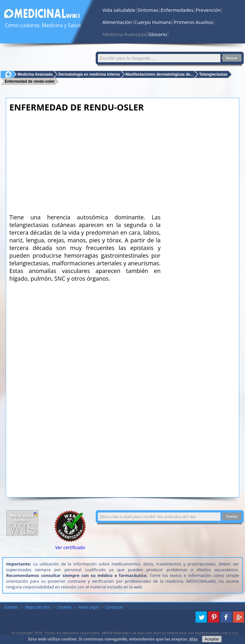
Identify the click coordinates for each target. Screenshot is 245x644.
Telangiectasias (213, 74)
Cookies (64, 607)
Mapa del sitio (38, 607)
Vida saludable (119, 10)
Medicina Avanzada (124, 34)
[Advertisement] (85, 161)
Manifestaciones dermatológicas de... (160, 74)
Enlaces (11, 607)
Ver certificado (70, 547)
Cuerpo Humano (153, 22)
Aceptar (212, 639)
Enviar (232, 516)
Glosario (157, 34)
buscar (232, 58)
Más (194, 639)
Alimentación (117, 22)
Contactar (114, 607)
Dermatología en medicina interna (89, 74)
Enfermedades (177, 10)
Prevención (208, 10)
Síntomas (148, 10)
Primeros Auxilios (193, 22)
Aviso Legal (89, 607)
